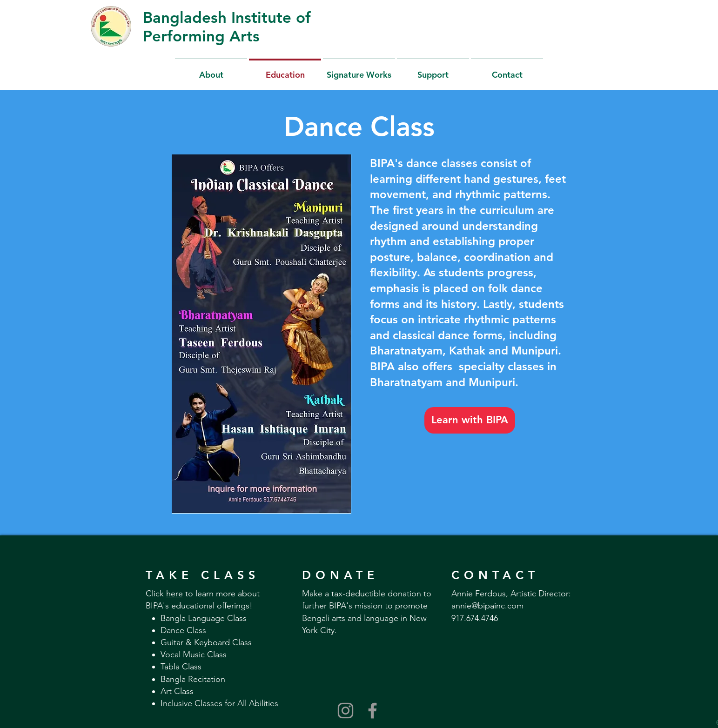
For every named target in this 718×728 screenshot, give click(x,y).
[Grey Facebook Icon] (372, 711)
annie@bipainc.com (487, 606)
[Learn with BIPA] (470, 420)
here (174, 594)
